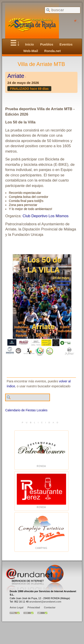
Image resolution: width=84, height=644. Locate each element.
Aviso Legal (16, 607)
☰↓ (15, 43)
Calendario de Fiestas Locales (26, 410)
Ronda (41, 450)
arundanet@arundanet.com (45, 602)
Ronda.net (53, 51)
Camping (41, 532)
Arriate (16, 76)
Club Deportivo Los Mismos (46, 216)
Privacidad (34, 607)
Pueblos (47, 44)
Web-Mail (31, 51)
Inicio (29, 44)
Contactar (50, 607)
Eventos (66, 44)
